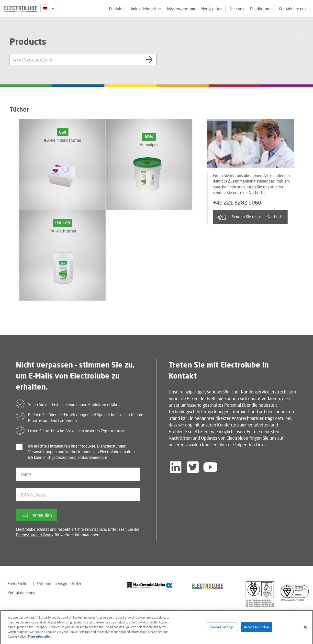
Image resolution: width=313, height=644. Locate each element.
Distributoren (261, 9)
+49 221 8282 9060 (237, 203)
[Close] (305, 629)
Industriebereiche (146, 9)
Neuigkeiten (212, 9)
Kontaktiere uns (292, 9)
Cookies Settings (222, 629)
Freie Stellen (19, 583)
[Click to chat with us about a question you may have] (307, 36)
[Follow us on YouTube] (210, 467)
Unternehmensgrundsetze (60, 583)
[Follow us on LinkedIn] (176, 467)
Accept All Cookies (257, 629)
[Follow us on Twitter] (193, 467)
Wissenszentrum (181, 9)
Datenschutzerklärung (35, 535)
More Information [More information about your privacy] (40, 638)
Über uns (236, 9)
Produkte (117, 9)
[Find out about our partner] (150, 585)
